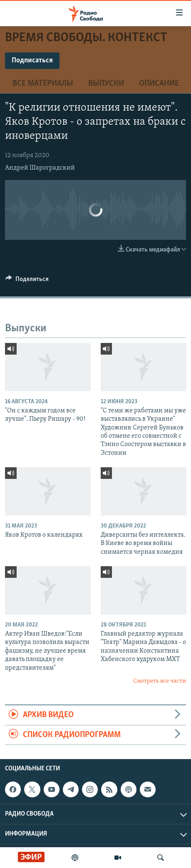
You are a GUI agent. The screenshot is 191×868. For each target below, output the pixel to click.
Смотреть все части (160, 681)
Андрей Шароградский (40, 168)
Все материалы (43, 84)
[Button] (27, 281)
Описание (159, 84)
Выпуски (106, 84)
